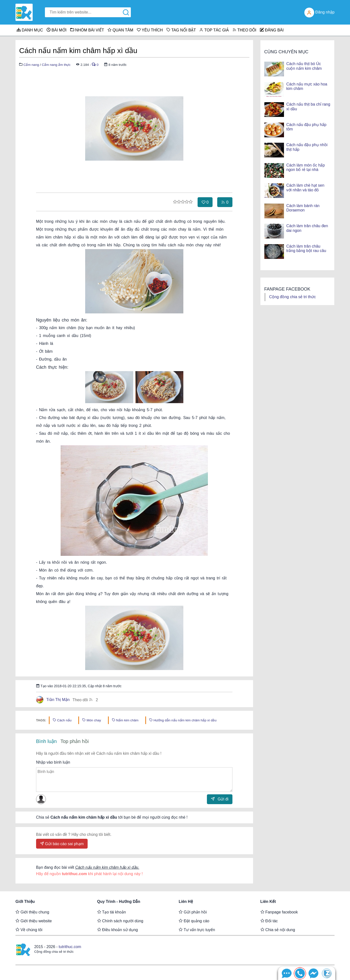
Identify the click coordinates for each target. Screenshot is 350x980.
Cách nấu (62, 720)
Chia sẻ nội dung (278, 930)
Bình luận (46, 741)
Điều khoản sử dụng (118, 930)
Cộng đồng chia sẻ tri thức (293, 297)
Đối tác (269, 921)
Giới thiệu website (34, 921)
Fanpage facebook (279, 912)
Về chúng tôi (29, 930)
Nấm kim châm (125, 720)
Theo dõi (85, 700)
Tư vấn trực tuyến (197, 930)
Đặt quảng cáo (194, 921)
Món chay (92, 720)
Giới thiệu (25, 902)
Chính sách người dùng (120, 921)
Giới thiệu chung (32, 912)
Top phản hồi (74, 741)
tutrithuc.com (70, 947)
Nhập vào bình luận (53, 762)
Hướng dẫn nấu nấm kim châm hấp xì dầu (183, 720)
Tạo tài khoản (112, 912)
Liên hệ (186, 902)
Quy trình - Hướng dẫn (119, 902)
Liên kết (268, 902)
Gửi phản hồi (193, 912)
